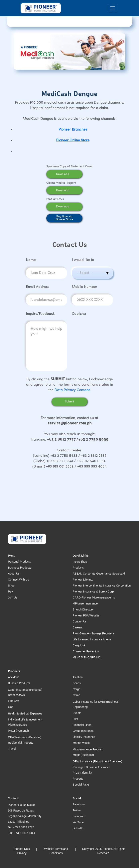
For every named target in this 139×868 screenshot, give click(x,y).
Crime (76, 695)
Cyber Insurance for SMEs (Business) (96, 702)
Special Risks (81, 785)
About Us (14, 574)
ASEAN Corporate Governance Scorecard (99, 574)
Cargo (76, 689)
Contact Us (80, 621)
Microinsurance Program (88, 749)
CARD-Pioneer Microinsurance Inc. (94, 597)
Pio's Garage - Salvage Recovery (93, 633)
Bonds (77, 683)
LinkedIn (78, 828)
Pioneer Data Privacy (22, 851)
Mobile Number (85, 287)
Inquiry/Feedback (40, 314)
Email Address (38, 287)
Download (68, 174)
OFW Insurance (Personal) (25, 737)
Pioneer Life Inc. (83, 580)
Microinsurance (17, 725)
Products (78, 568)
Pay (10, 592)
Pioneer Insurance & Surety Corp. (94, 592)
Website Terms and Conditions (56, 851)
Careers (78, 627)
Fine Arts (13, 701)
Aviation (78, 677)
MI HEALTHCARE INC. (87, 657)
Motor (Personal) (18, 731)
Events (77, 713)
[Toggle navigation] (113, 8)
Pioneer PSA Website (86, 615)
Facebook (79, 804)
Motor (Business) (83, 755)
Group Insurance (83, 731)
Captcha (79, 314)
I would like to (83, 260)
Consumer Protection (86, 651)
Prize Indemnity (82, 773)
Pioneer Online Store (73, 140)
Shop (11, 586)
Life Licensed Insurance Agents (92, 639)
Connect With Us (18, 580)
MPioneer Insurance (85, 603)
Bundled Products (19, 683)
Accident (13, 677)
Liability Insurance (84, 737)
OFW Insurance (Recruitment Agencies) (97, 761)
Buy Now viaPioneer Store (64, 218)
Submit (70, 402)
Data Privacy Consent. (73, 390)
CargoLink (79, 645)
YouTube (78, 822)
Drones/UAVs (16, 695)
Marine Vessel (81, 743)
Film (75, 719)
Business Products (20, 568)
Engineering (80, 707)
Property (78, 779)
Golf (11, 707)
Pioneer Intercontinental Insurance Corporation (102, 586)
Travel (12, 749)
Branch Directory (83, 609)
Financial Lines (82, 725)
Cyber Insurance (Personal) (25, 690)
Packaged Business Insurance (91, 767)
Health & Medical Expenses (25, 713)
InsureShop (80, 562)
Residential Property (21, 743)
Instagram (79, 816)
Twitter (77, 810)
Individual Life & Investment (25, 719)
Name (31, 260)
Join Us (13, 597)
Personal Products (19, 562)
